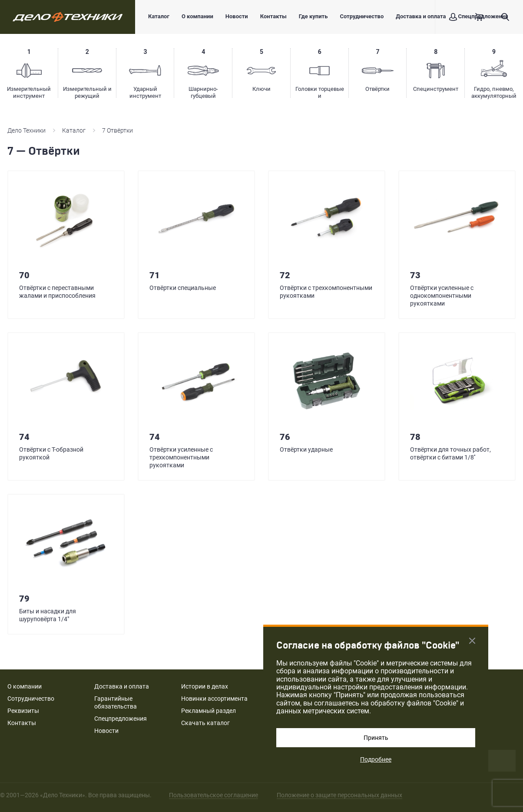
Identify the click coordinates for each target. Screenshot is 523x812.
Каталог (159, 16)
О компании (197, 16)
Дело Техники (26, 130)
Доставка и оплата (421, 16)
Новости (237, 16)
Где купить (313, 16)
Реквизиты (23, 711)
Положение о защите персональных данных (339, 795)
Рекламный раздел (209, 711)
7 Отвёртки (118, 130)
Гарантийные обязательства (116, 702)
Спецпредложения (121, 719)
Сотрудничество (362, 16)
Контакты (273, 16)
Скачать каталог (205, 723)
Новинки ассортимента (214, 699)
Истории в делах (205, 686)
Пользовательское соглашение (214, 795)
